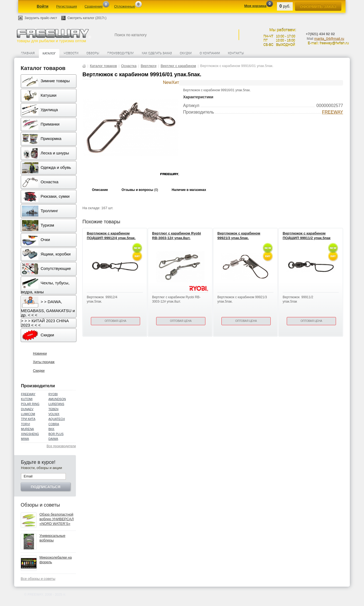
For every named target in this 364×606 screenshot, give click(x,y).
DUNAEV (27, 409)
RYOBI (53, 394)
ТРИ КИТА (28, 419)
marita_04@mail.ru (329, 39)
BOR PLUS (56, 434)
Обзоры (93, 53)
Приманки (41, 124)
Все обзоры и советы (38, 579)
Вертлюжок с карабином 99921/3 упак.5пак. (239, 236)
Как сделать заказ (157, 53)
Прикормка (42, 139)
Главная (28, 53)
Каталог (49, 53)
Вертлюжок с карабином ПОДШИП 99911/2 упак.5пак (307, 236)
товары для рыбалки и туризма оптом (54, 36)
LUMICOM (28, 414)
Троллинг (40, 211)
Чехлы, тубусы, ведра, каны (45, 286)
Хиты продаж (44, 362)
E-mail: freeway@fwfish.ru (328, 43)
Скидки (186, 53)
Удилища (40, 110)
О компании (210, 53)
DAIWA (53, 439)
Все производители (61, 446)
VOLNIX (54, 414)
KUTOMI (27, 399)
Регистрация (67, 6)
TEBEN (53, 409)
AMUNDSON (57, 399)
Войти (43, 6)
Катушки (39, 96)
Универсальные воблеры (52, 538)
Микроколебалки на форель (56, 560)
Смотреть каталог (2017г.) (87, 18)
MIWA (25, 439)
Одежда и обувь (47, 168)
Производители (121, 53)
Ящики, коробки (46, 254)
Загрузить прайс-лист (41, 18)
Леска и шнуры (46, 153)
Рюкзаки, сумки (46, 197)
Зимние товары (46, 81)
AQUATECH (57, 419)
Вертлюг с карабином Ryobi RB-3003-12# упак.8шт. (177, 236)
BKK (51, 429)
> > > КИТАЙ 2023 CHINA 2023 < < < (45, 323)
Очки (36, 240)
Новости (71, 53)
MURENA (27, 429)
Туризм (38, 226)
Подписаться (45, 487)
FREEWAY (28, 394)
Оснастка (40, 182)
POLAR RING (30, 404)
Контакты (236, 53)
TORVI (25, 424)
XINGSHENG (30, 434)
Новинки (40, 353)
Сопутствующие (47, 269)
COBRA (54, 424)
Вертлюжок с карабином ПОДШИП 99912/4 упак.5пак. (111, 236)
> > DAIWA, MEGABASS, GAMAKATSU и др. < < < (48, 307)
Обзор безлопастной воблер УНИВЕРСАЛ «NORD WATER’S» (57, 519)
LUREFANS (56, 404)
